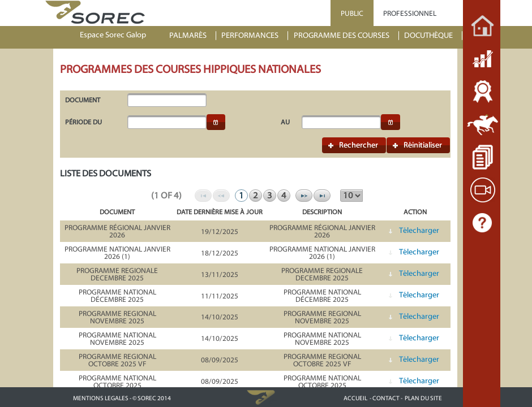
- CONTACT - (386, 398)
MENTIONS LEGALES (101, 398)
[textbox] (167, 100)
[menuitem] (193, 36)
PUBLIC (352, 13)
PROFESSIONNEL (410, 13)
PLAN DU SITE (423, 398)
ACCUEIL (355, 398)
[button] (216, 122)
